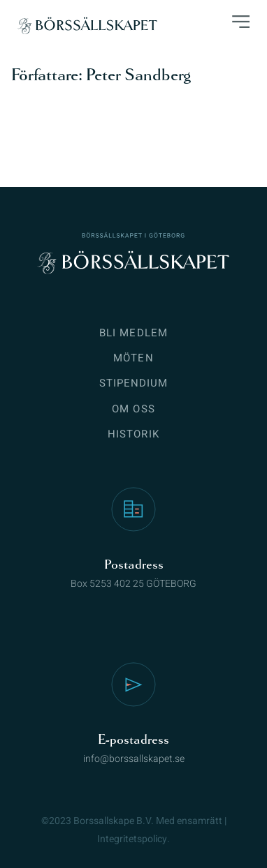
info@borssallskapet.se (134, 759)
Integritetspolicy (132, 839)
